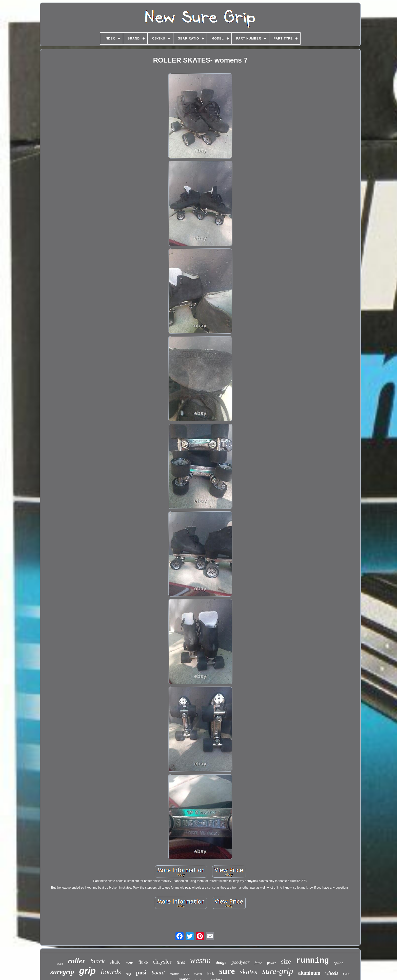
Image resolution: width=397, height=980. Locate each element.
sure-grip (278, 971)
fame (258, 963)
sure (227, 971)
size (286, 961)
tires (181, 962)
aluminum (309, 973)
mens (129, 963)
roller (76, 961)
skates (248, 972)
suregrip (62, 972)
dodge (221, 962)
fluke (143, 962)
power (272, 963)
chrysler (162, 962)
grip (87, 971)
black (97, 961)
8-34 (186, 974)
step (128, 974)
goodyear (241, 962)
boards (111, 972)
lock (211, 974)
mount (198, 974)
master (174, 974)
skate (115, 962)
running (312, 961)
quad (60, 964)
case (347, 974)
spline (339, 963)
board (158, 973)
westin (201, 960)
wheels (332, 973)
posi (141, 972)
